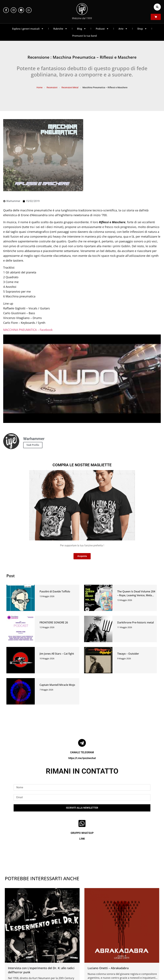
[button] (157, 7)
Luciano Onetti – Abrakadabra (108, 968)
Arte (123, 29)
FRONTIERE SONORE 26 (54, 622)
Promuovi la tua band (84, 36)
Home (39, 87)
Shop (142, 29)
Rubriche (60, 29)
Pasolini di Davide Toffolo (55, 591)
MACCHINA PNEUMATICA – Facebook (28, 330)
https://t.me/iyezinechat (82, 758)
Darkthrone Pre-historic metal (135, 622)
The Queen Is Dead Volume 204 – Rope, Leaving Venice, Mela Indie (136, 595)
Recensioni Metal (70, 87)
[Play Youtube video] (82, 379)
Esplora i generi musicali (28, 29)
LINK (82, 839)
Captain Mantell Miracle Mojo (57, 685)
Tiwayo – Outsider (128, 654)
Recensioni (52, 87)
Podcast (102, 29)
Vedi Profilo (33, 445)
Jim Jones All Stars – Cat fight (57, 654)
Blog (82, 29)
